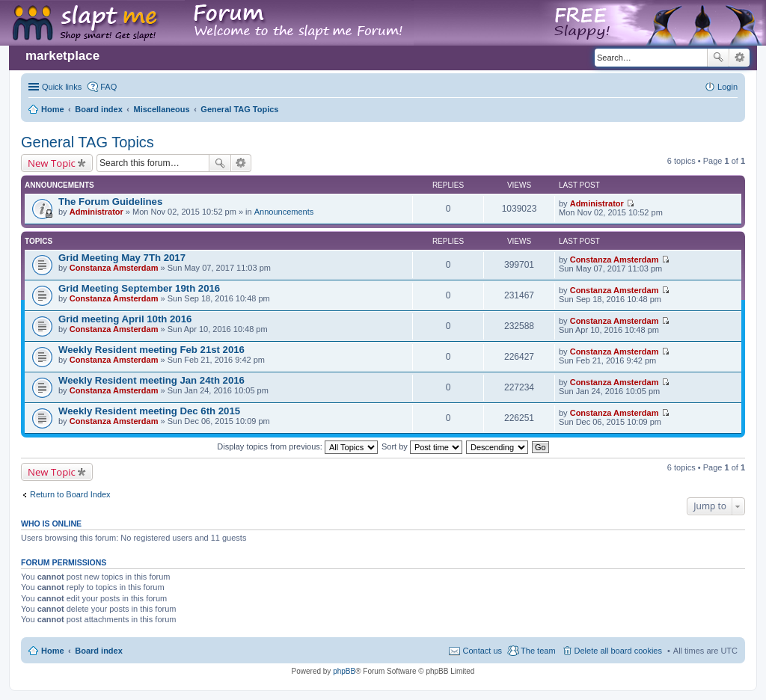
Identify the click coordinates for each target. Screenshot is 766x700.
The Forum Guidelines (110, 202)
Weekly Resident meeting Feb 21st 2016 (151, 350)
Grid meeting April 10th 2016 (125, 319)
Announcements (284, 212)
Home (53, 651)
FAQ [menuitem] (108, 87)
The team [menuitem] (538, 651)
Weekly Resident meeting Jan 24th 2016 (151, 380)
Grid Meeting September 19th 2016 (139, 288)
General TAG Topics (88, 142)
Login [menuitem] (727, 87)
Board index (99, 651)
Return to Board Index (70, 494)
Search (718, 58)
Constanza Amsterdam (114, 268)
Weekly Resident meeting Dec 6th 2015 (149, 411)
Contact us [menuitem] (482, 651)
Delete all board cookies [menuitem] (618, 651)
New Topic (52, 163)
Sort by (422, 446)
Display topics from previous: (297, 446)
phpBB (344, 671)
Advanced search (739, 58)
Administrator (96, 212)
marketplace (62, 56)
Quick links (62, 87)
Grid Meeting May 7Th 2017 (122, 258)
